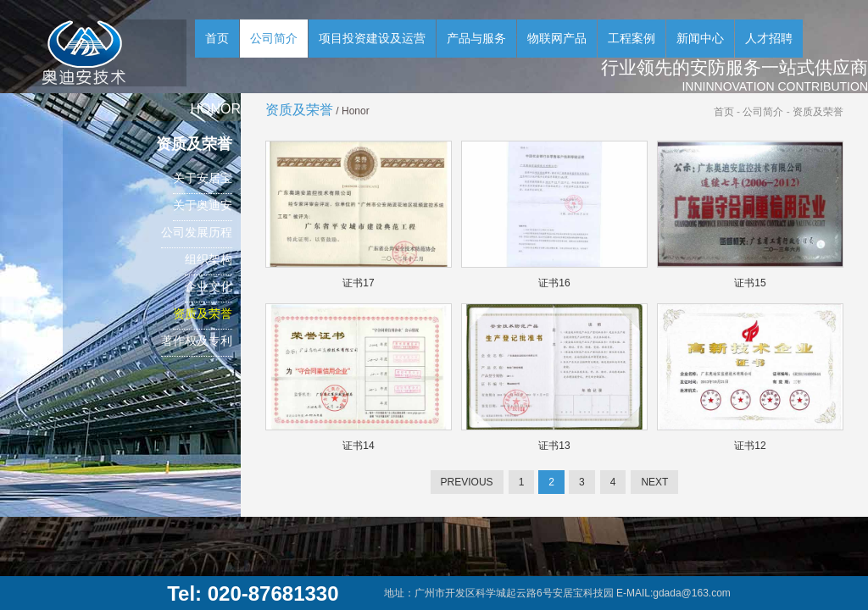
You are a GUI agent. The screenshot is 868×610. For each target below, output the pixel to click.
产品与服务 (476, 38)
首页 (217, 38)
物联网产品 (557, 38)
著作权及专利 (197, 341)
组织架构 (209, 259)
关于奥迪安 (203, 205)
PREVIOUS (467, 482)
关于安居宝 (203, 178)
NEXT (654, 482)
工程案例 (632, 38)
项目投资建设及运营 (372, 38)
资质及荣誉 (203, 313)
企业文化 (209, 286)
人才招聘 (769, 38)
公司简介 (274, 38)
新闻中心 (700, 38)
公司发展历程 (197, 232)
